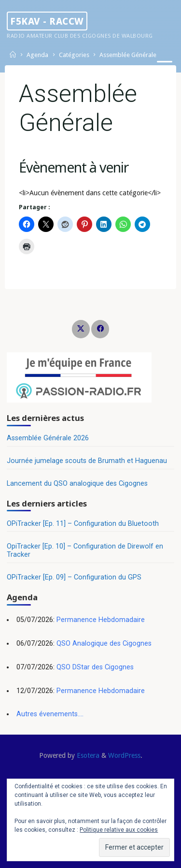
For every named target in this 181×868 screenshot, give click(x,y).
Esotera (87, 755)
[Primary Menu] (165, 66)
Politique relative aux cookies (119, 830)
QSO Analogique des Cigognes (104, 644)
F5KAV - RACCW (47, 21)
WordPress (124, 755)
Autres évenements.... (50, 714)
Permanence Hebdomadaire (101, 620)
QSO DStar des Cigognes (95, 667)
